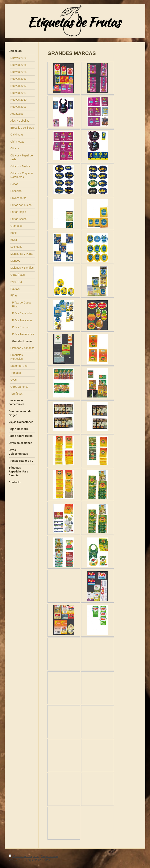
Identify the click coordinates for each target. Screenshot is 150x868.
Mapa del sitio (49, 856)
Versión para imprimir (24, 856)
